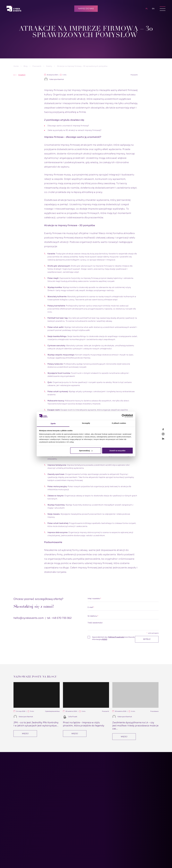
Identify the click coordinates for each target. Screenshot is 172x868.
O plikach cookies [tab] (119, 423)
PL (147, 8)
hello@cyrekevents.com (29, 618)
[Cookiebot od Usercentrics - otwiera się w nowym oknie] (123, 416)
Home (16, 66)
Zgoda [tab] (53, 423)
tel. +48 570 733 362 (59, 618)
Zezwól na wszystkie (117, 451)
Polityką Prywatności (116, 637)
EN (153, 9)
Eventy (49, 66)
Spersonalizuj (86, 451)
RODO (105, 639)
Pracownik (37, 66)
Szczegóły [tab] (86, 423)
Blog (26, 66)
